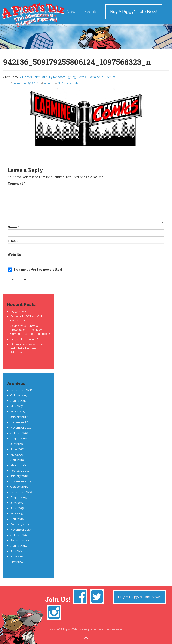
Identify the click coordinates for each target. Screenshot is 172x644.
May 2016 (17, 455)
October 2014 (19, 535)
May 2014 (17, 562)
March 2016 (18, 465)
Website (14, 255)
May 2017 (17, 406)
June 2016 (17, 449)
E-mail (13, 241)
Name (12, 227)
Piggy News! (18, 311)
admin (48, 83)
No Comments (68, 83)
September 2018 (21, 390)
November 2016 (21, 428)
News (72, 12)
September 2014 (21, 540)
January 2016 (19, 476)
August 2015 (19, 497)
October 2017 (19, 395)
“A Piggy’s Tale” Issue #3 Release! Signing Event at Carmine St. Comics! (67, 77)
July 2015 (17, 503)
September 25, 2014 (25, 83)
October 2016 (19, 433)
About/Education (42, 12)
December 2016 (21, 422)
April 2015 (17, 519)
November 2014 (21, 530)
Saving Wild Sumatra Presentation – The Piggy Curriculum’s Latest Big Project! (30, 330)
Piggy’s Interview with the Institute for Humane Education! (27, 348)
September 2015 (21, 492)
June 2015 (17, 508)
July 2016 (17, 444)
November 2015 (21, 481)
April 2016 (17, 460)
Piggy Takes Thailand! (24, 339)
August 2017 (19, 401)
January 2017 (19, 417)
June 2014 (17, 557)
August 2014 (19, 546)
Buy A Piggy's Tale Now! (134, 12)
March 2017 (18, 412)
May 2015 (17, 513)
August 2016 (19, 439)
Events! (91, 12)
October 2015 (19, 487)
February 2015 (20, 524)
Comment (16, 184)
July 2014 (17, 551)
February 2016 (20, 471)
